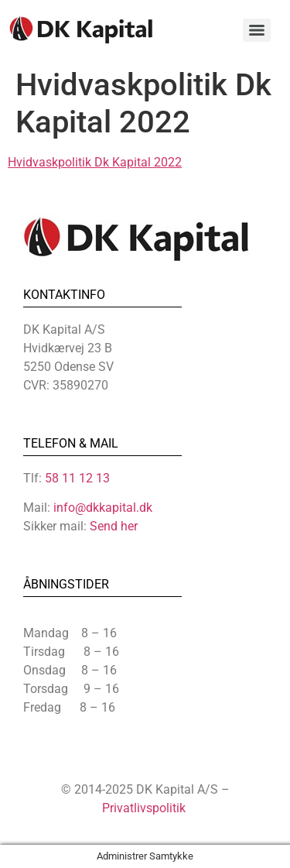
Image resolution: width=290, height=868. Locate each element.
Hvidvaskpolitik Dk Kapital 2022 (95, 162)
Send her (114, 526)
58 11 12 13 (77, 478)
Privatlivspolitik (144, 808)
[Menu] (257, 30)
